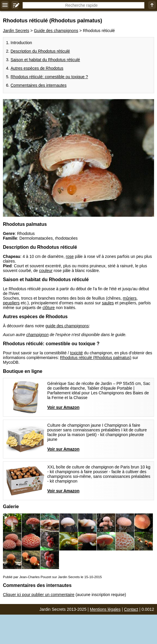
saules (108, 303)
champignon (37, 335)
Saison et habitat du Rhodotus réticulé (45, 60)
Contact (131, 609)
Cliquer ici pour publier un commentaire (39, 595)
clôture (49, 308)
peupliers (11, 303)
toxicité (77, 353)
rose (70, 256)
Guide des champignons (56, 31)
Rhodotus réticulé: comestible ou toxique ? (49, 77)
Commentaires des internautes (39, 85)
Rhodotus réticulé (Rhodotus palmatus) (96, 358)
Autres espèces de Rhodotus (37, 68)
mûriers (130, 298)
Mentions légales (105, 609)
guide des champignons (67, 326)
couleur (46, 271)
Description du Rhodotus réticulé (40, 51)
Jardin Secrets (16, 31)
